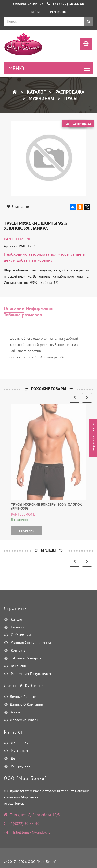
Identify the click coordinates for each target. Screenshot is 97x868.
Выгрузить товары (93, 438)
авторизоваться (43, 254)
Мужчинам (41, 98)
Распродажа (69, 92)
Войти (35, 12)
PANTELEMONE (18, 239)
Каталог (36, 92)
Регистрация (57, 12)
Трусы (70, 98)
